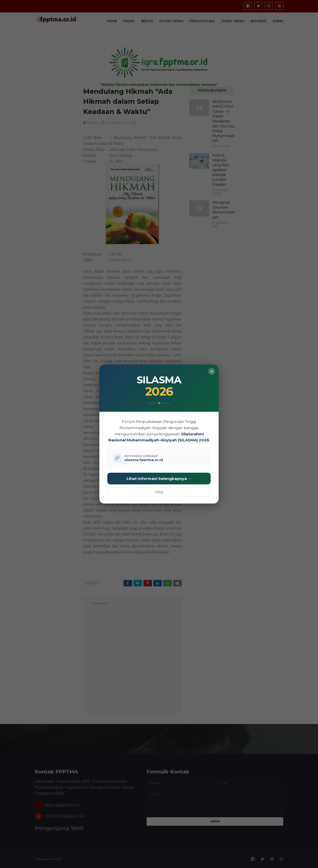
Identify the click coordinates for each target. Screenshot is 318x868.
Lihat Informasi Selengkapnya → (159, 479)
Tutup (159, 492)
